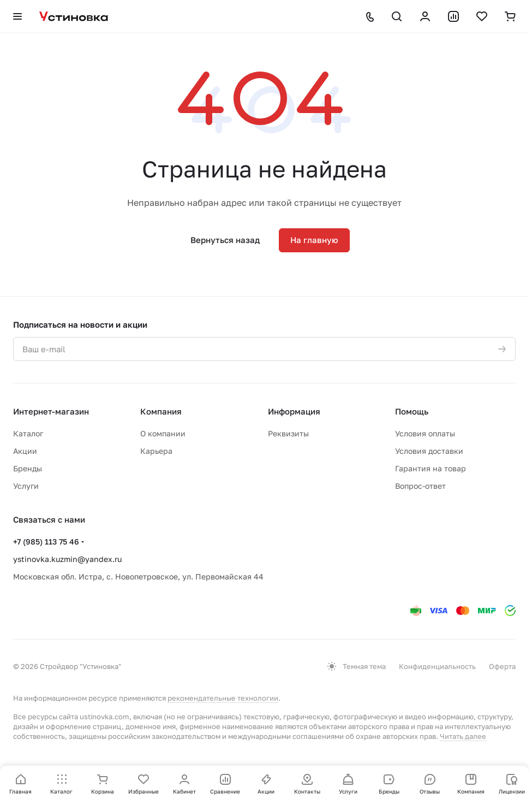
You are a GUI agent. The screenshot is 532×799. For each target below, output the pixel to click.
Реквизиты (288, 433)
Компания (161, 411)
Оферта (502, 666)
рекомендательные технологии (223, 698)
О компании (163, 433)
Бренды (28, 468)
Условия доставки (429, 451)
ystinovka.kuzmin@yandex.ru (67, 559)
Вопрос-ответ (420, 486)
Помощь (412, 411)
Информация (294, 411)
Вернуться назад (225, 240)
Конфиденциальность (437, 666)
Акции (25, 451)
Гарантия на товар (431, 468)
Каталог (28, 433)
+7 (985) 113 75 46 (46, 541)
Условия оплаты (425, 433)
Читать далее (463, 736)
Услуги (26, 486)
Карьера (156, 451)
